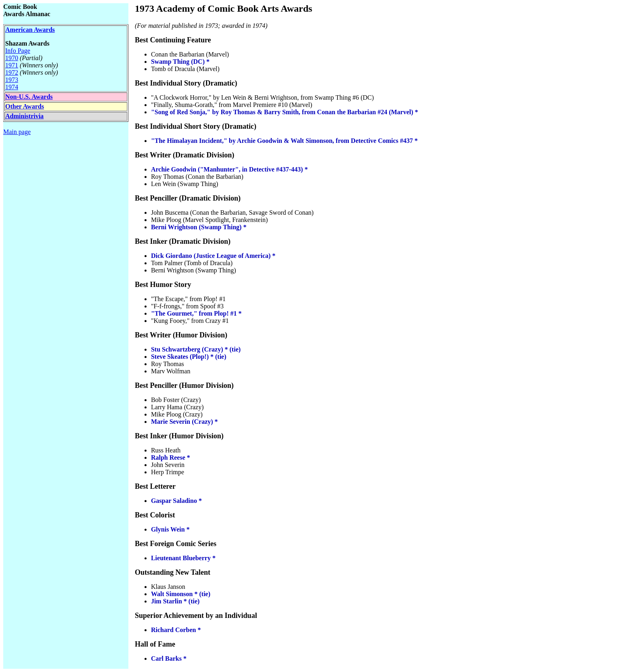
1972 (12, 72)
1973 (12, 80)
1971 (12, 65)
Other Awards (25, 106)
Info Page (18, 51)
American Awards (30, 30)
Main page (17, 132)
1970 (12, 58)
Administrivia (24, 116)
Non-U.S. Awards (29, 97)
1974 (12, 87)
